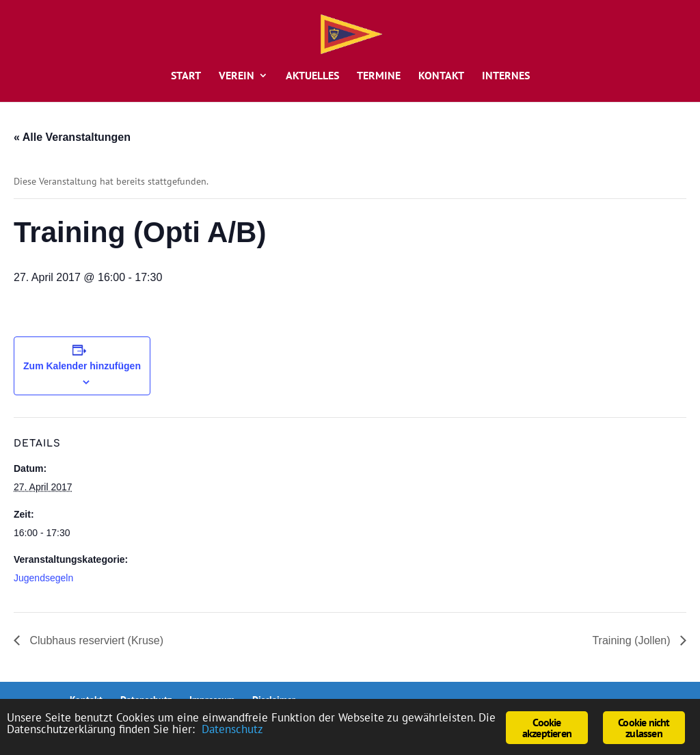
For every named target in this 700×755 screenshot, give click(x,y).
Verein (237, 76)
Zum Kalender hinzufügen (82, 366)
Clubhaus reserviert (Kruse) (95, 640)
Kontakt (441, 76)
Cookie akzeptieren (547, 728)
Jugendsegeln (43, 578)
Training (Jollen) (633, 640)
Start (186, 76)
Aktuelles (312, 76)
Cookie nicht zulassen (644, 728)
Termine (379, 76)
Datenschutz (232, 729)
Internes (506, 76)
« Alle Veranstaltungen (72, 137)
